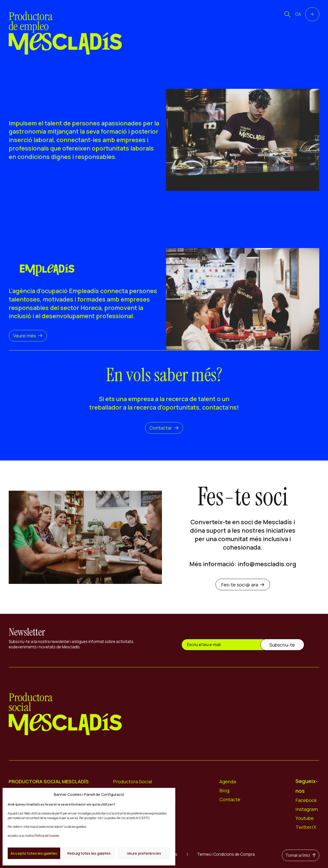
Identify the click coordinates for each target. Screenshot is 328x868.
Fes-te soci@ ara (243, 585)
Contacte (230, 799)
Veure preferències (144, 853)
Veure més (28, 336)
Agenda (228, 781)
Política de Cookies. (47, 836)
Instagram (307, 809)
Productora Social (133, 781)
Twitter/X (306, 827)
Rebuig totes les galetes (89, 853)
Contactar (164, 428)
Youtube (305, 818)
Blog (224, 790)
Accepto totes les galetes (34, 853)
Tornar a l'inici (301, 855)
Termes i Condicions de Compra (226, 854)
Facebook (306, 800)
